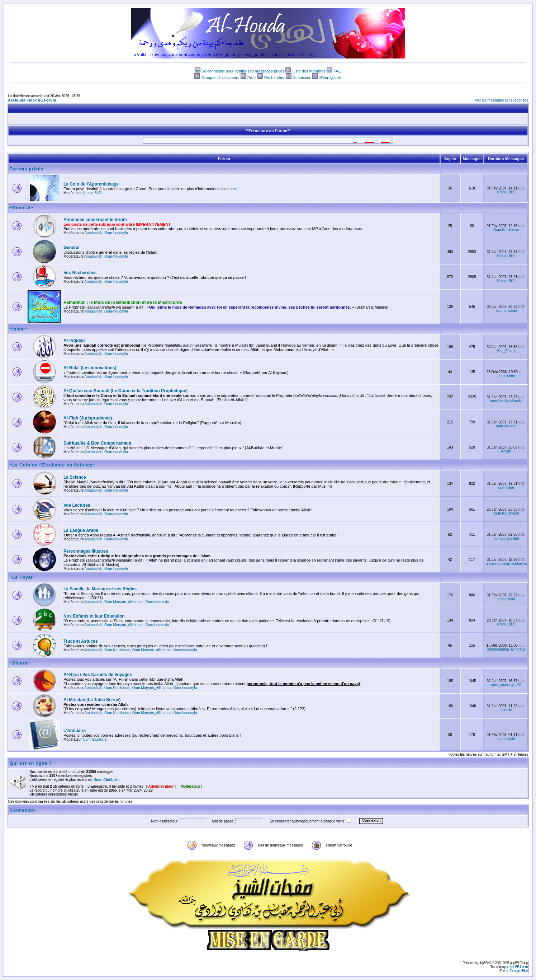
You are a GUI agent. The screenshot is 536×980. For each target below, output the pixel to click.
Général (72, 248)
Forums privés (27, 169)
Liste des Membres (309, 71)
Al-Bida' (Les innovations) (90, 368)
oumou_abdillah (506, 538)
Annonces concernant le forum (95, 220)
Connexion (302, 78)
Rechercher (274, 78)
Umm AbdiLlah (106, 780)
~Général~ (22, 208)
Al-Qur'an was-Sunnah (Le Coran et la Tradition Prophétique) (125, 391)
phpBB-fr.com (519, 967)
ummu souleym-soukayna (506, 564)
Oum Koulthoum (506, 230)
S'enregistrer (331, 78)
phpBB (483, 963)
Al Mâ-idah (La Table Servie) (92, 700)
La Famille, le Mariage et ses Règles (100, 589)
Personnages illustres (86, 551)
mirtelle (506, 710)
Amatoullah (93, 233)
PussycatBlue (519, 971)
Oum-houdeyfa (116, 233)
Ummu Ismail (506, 311)
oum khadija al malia (506, 401)
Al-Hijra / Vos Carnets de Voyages (98, 675)
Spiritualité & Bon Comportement (97, 443)
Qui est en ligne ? (31, 763)
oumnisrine (506, 376)
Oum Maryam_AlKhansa (124, 602)
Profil (252, 78)
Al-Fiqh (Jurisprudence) (88, 418)
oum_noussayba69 (506, 685)
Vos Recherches (80, 273)
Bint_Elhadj (506, 351)
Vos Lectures (77, 505)
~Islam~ (19, 329)
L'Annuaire (75, 731)
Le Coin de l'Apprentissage (91, 184)
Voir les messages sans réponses (501, 100)
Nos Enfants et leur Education (94, 616)
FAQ (337, 71)
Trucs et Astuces (81, 641)
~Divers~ (20, 663)
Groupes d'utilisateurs (220, 78)
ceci (233, 189)
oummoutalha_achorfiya (506, 649)
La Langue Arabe (81, 530)
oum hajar (506, 487)
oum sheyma (506, 426)
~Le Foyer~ (23, 577)
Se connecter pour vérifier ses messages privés (243, 71)
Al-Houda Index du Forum (32, 100)
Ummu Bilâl (92, 193)
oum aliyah (506, 599)
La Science (75, 477)
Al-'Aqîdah (74, 341)
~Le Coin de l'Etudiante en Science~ (53, 465)
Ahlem (506, 451)
